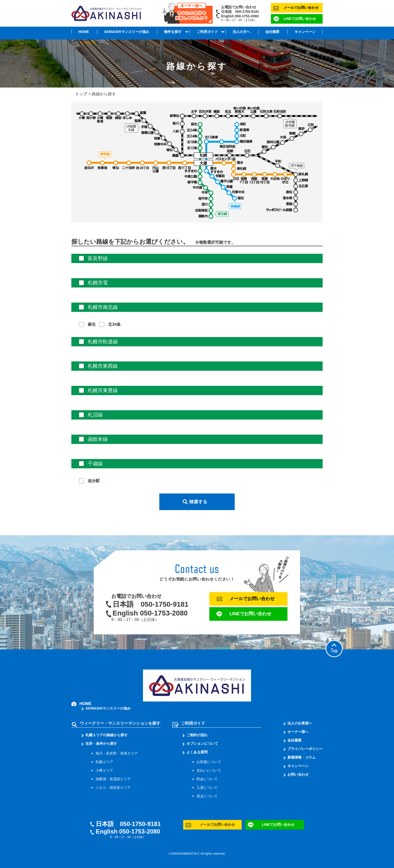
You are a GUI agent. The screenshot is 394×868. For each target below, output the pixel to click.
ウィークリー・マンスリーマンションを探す (120, 723)
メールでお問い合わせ (301, 8)
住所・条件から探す (101, 743)
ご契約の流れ (197, 735)
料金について (207, 779)
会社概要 (272, 32)
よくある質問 (197, 752)
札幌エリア (104, 762)
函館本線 (98, 439)
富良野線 (98, 258)
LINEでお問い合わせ (300, 19)
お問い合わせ (298, 774)
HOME (84, 32)
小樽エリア (104, 770)
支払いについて (209, 770)
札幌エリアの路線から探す (107, 735)
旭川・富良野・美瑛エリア (117, 753)
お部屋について (209, 762)
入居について (207, 788)
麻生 (92, 324)
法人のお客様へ (300, 723)
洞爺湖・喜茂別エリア (113, 779)
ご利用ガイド (207, 32)
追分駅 (94, 481)
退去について (207, 796)
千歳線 (95, 464)
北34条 (114, 324)
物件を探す (173, 32)
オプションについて (202, 743)
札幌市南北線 (103, 307)
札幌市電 (98, 283)
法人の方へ (241, 32)
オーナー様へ (298, 732)
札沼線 (95, 415)
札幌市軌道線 (103, 342)
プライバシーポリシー (305, 749)
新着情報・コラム (302, 757)
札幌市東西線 (103, 366)
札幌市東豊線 (103, 390)
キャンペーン (305, 32)
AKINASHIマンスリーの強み (127, 32)
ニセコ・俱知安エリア (113, 788)
